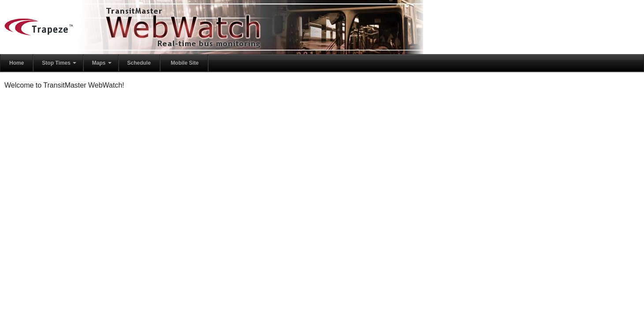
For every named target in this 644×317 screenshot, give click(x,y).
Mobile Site (184, 63)
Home (17, 63)
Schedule (139, 63)
